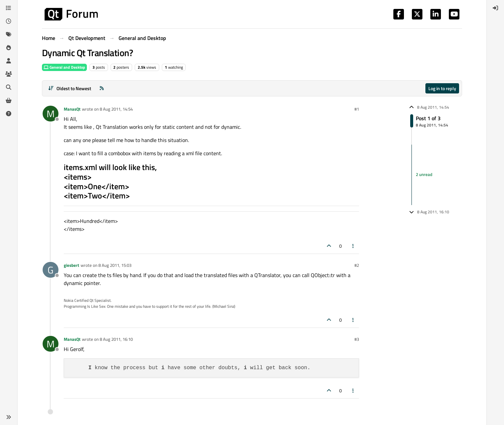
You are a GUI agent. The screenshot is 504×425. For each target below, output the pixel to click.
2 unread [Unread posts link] (424, 175)
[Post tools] (353, 246)
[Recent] (9, 21)
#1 (357, 109)
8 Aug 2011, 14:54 (116, 109)
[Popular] (9, 48)
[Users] (9, 61)
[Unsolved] (9, 114)
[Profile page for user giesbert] (51, 270)
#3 (357, 339)
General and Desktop (64, 67)
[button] (9, 417)
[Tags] (9, 34)
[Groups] (9, 74)
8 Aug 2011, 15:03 (115, 265)
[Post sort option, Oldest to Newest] (70, 88)
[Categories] (9, 8)
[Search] (9, 87)
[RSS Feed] (102, 88)
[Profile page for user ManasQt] (51, 114)
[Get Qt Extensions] (9, 100)
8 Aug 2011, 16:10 (116, 339)
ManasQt (72, 109)
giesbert (72, 265)
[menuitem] (495, 8)
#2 (357, 265)
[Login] (495, 8)
